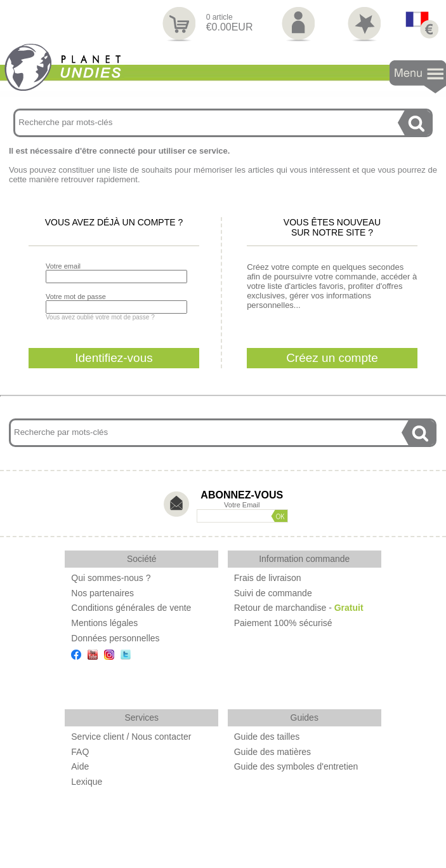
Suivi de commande (273, 593)
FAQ (80, 752)
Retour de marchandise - (299, 608)
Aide (80, 766)
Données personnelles (115, 638)
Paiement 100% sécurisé (283, 623)
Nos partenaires (102, 593)
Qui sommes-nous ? (111, 578)
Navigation (418, 77)
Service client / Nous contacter (131, 737)
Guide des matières (272, 752)
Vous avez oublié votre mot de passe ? (100, 317)
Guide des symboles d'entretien (296, 766)
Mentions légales (104, 623)
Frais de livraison (268, 578)
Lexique (87, 782)
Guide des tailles (267, 737)
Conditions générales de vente (131, 608)
